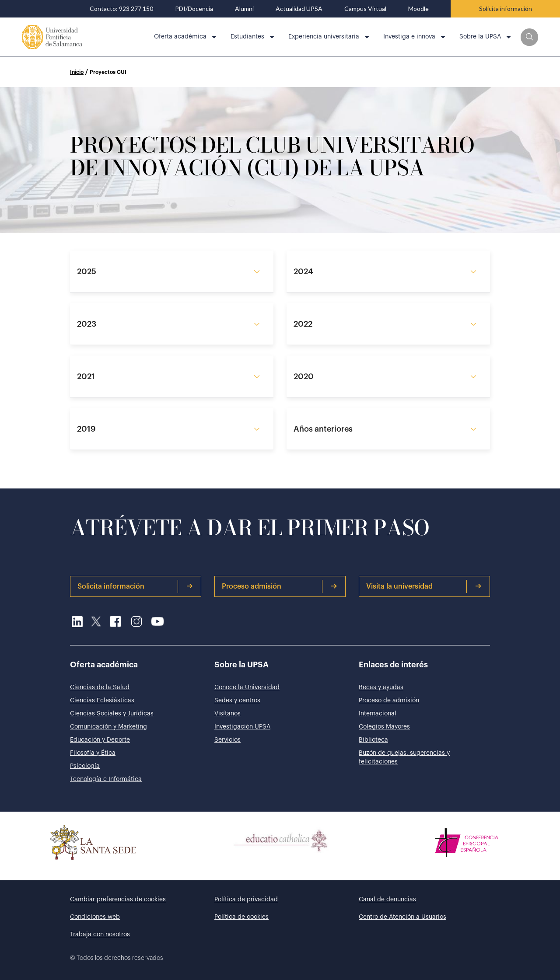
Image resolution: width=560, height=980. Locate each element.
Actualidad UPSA (299, 9)
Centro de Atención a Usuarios (402, 917)
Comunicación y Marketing (108, 727)
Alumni (244, 9)
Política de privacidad (246, 900)
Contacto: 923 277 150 (121, 9)
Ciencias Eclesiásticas (102, 701)
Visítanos (227, 714)
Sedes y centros (237, 701)
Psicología (85, 766)
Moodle (418, 9)
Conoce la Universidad (247, 687)
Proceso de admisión (389, 701)
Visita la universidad (424, 586)
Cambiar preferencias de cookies (118, 900)
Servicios (227, 740)
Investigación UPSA (242, 727)
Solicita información (506, 9)
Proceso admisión (280, 586)
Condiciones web (95, 917)
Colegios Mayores (384, 727)
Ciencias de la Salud (100, 687)
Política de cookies (241, 917)
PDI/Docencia (194, 9)
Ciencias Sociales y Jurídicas (112, 714)
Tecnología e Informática (106, 779)
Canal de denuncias (387, 900)
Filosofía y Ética (93, 753)
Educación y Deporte (100, 740)
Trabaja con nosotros (100, 935)
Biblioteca (373, 740)
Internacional (378, 714)
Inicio (77, 72)
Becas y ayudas (381, 687)
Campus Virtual (365, 9)
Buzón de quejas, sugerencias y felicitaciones (404, 757)
